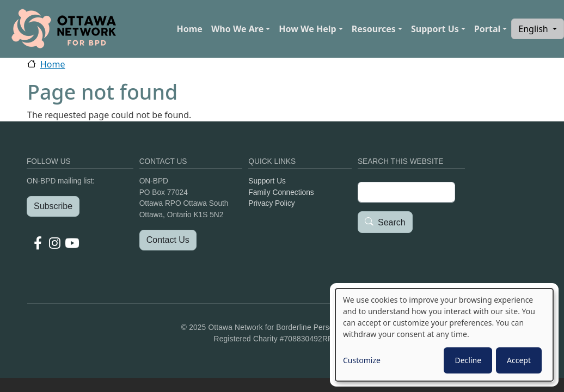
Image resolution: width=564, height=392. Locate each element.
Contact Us (168, 240)
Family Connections (281, 192)
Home (189, 29)
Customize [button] (362, 360)
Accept (519, 360)
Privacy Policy (271, 203)
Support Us (435, 29)
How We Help (307, 29)
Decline (468, 360)
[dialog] (444, 335)
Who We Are (237, 29)
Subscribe (53, 206)
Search (392, 222)
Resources (374, 29)
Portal (487, 29)
